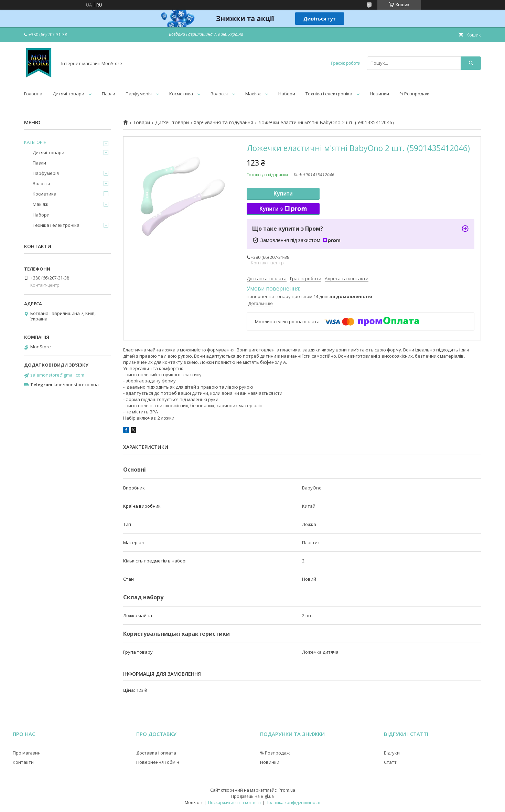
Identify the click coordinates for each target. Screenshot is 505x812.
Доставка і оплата (156, 753)
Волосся (219, 94)
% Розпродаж (414, 94)
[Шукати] (471, 63)
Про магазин (27, 753)
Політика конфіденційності (293, 803)
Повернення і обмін (158, 762)
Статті (391, 762)
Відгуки (392, 753)
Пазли (109, 94)
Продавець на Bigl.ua (252, 796)
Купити (283, 194)
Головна (33, 94)
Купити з (283, 209)
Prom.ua (287, 790)
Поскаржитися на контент (235, 803)
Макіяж (253, 94)
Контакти (23, 762)
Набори (287, 94)
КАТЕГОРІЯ (35, 142)
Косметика (181, 94)
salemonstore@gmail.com (57, 375)
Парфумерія (139, 94)
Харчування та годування (223, 123)
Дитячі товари (68, 94)
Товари (141, 123)
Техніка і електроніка (329, 94)
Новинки (379, 94)
